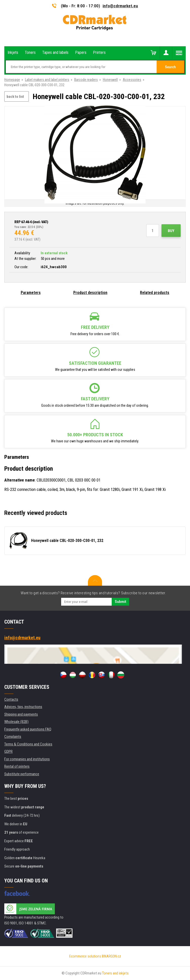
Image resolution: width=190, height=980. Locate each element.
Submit (120, 602)
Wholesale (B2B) (16, 722)
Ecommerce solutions (85, 956)
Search (170, 67)
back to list (15, 97)
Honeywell (110, 80)
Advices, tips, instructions (23, 707)
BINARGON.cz (111, 956)
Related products (155, 293)
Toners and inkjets (115, 973)
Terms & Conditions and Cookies (28, 744)
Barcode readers (86, 80)
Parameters (31, 293)
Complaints (13, 737)
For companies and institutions (27, 759)
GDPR (8, 751)
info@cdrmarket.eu (120, 6)
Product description (90, 293)
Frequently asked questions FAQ (28, 729)
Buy (171, 231)
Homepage (12, 80)
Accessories (132, 80)
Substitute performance (22, 774)
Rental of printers (17, 766)
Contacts (11, 699)
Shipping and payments (21, 714)
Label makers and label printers (47, 80)
